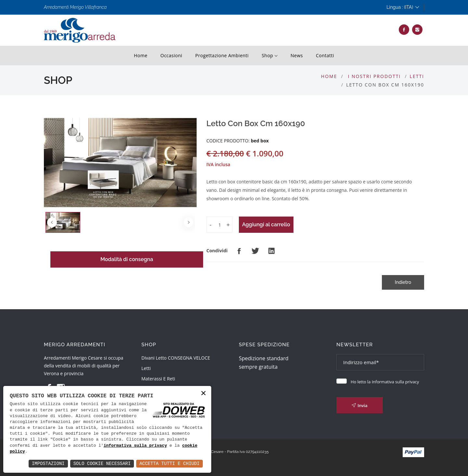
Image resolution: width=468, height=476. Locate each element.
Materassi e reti (158, 379)
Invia (359, 405)
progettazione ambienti (222, 55)
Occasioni (171, 55)
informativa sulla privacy (135, 446)
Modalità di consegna (127, 259)
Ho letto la (385, 382)
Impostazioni (48, 463)
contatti (325, 55)
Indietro (403, 282)
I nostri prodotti (374, 76)
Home (141, 55)
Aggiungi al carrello (266, 225)
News (297, 55)
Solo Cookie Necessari (102, 463)
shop (270, 56)
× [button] (203, 394)
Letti (417, 76)
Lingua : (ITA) (403, 7)
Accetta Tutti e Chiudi (169, 463)
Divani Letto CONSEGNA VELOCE (176, 358)
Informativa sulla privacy (395, 382)
